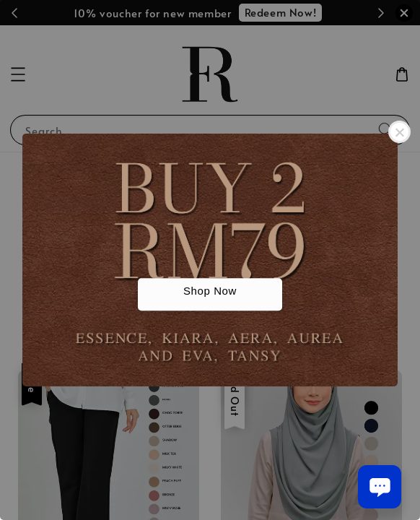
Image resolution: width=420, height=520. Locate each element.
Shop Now (210, 291)
